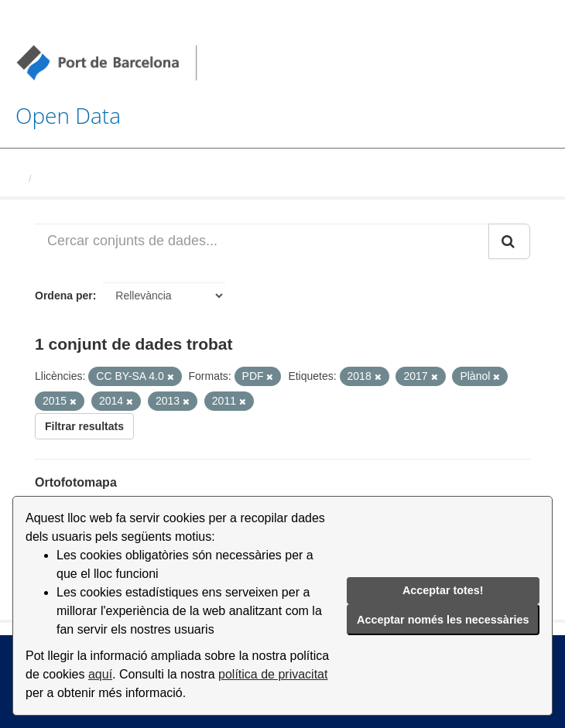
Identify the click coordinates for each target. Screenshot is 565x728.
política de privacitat (273, 674)
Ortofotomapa (76, 482)
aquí (100, 674)
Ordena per (64, 296)
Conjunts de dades (83, 178)
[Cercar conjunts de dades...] (262, 241)
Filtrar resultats (84, 426)
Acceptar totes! (443, 590)
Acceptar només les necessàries (443, 620)
